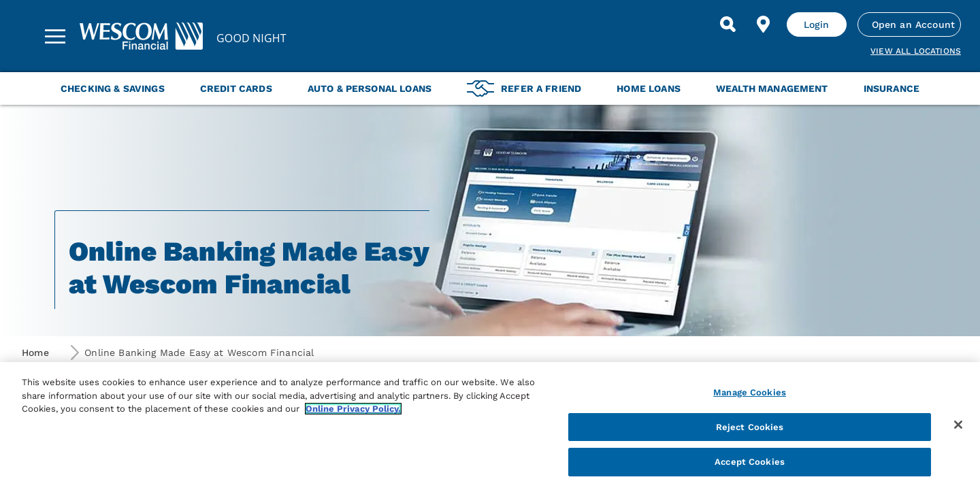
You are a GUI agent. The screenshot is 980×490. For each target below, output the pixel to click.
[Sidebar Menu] (55, 36)
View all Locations (916, 51)
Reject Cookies (750, 427)
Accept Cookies (750, 462)
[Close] (958, 425)
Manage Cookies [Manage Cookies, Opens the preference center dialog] (750, 392)
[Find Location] (764, 24)
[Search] (728, 24)
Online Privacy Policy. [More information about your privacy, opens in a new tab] (353, 409)
